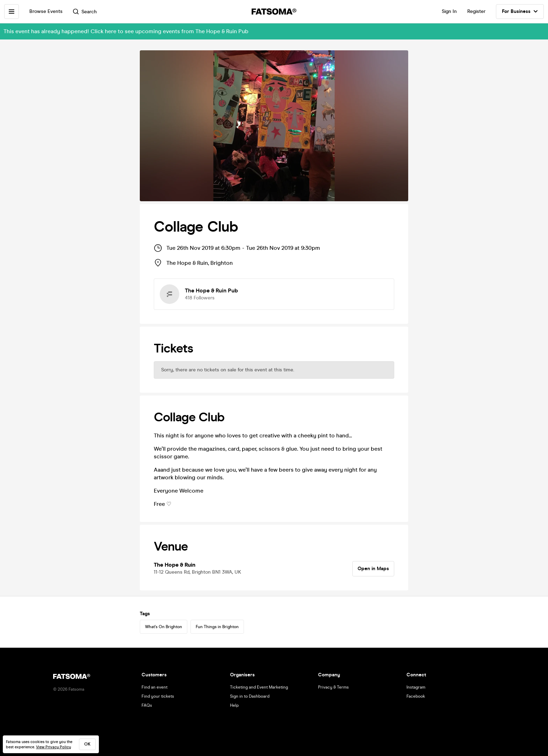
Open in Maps (373, 569)
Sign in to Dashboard (250, 696)
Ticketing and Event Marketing (259, 687)
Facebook (416, 696)
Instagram (416, 687)
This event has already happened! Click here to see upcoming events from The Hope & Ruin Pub (126, 31)
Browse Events (46, 11)
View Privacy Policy (53, 747)
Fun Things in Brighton (217, 627)
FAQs (147, 705)
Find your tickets (158, 696)
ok (87, 744)
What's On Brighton (164, 627)
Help (234, 705)
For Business (520, 12)
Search (85, 12)
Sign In (449, 11)
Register (476, 11)
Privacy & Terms (333, 687)
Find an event (154, 687)
